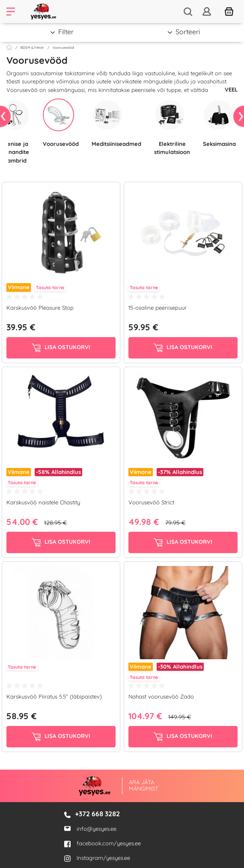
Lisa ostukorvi (61, 348)
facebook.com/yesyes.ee (103, 843)
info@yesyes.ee (97, 829)
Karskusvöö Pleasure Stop (40, 308)
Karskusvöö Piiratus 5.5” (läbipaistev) (54, 696)
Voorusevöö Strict (151, 502)
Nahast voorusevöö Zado (161, 696)
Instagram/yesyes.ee (97, 858)
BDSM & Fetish (32, 47)
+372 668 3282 (97, 814)
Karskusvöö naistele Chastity (43, 502)
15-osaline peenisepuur (158, 308)
